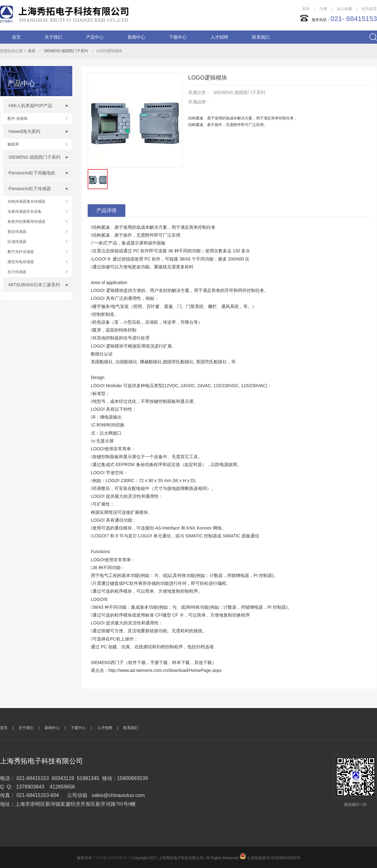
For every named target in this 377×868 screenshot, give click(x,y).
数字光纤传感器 (21, 252)
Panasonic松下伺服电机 (32, 173)
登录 (306, 9)
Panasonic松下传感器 (30, 189)
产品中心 (95, 37)
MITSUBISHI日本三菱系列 (34, 285)
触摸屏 (13, 144)
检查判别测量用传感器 (26, 222)
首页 (16, 37)
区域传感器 (17, 242)
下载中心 (178, 37)
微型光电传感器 (21, 262)
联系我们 (261, 37)
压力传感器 (17, 272)
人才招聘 (219, 37)
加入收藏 (344, 9)
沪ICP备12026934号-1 (112, 858)
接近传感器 (17, 232)
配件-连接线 (18, 118)
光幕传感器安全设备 (25, 212)
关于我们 (53, 37)
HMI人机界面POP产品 (30, 106)
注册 (323, 9)
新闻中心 (136, 37)
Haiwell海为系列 (24, 131)
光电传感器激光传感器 (26, 201)
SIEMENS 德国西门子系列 (66, 51)
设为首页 (369, 9)
